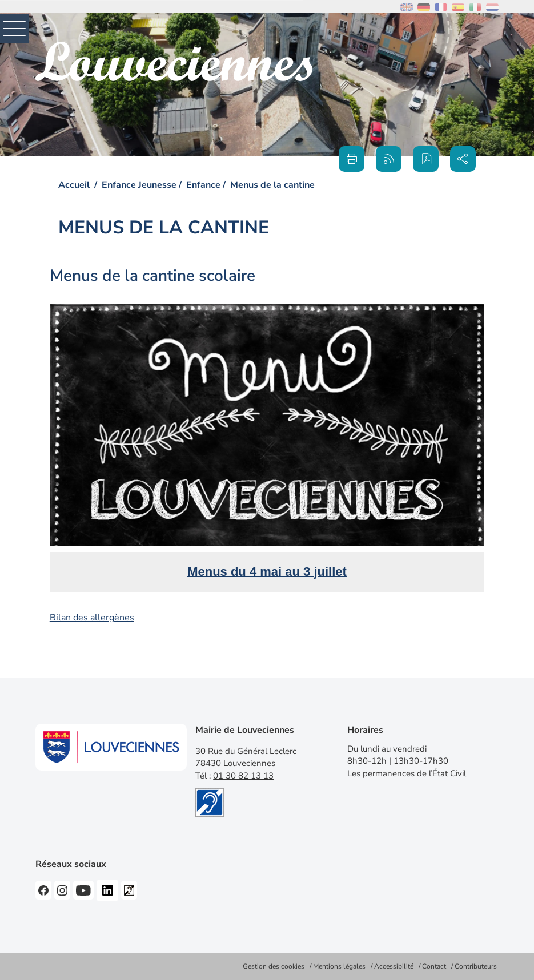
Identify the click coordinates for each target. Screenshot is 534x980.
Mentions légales (339, 966)
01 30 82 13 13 (243, 776)
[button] (426, 159)
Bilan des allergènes (92, 618)
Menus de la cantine (272, 185)
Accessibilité (394, 966)
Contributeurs (476, 966)
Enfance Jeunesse (139, 185)
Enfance (203, 185)
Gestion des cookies (274, 966)
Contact (434, 966)
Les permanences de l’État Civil (407, 773)
